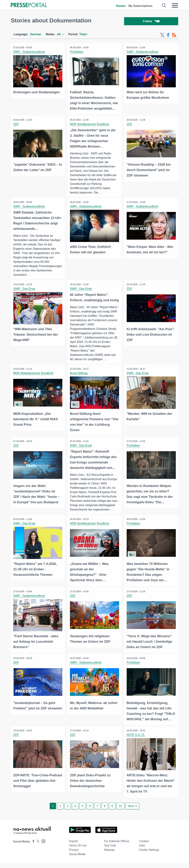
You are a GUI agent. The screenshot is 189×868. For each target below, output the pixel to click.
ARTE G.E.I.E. (136, 740)
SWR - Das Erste (25, 289)
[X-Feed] (162, 36)
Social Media (77, 859)
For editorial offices (117, 846)
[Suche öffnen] (164, 5)
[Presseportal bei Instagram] (42, 846)
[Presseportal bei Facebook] (32, 847)
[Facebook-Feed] (168, 36)
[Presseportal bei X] (37, 847)
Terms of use (78, 851)
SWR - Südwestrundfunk (29, 53)
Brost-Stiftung (79, 379)
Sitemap (109, 855)
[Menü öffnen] (175, 5)
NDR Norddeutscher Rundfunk (90, 125)
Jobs (142, 851)
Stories (121, 6)
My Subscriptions (140, 6)
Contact (144, 846)
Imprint (73, 846)
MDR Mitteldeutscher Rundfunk (34, 379)
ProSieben (77, 53)
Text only (110, 851)
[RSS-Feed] (174, 36)
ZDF (16, 125)
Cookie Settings (149, 855)
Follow (151, 22)
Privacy (74, 855)
